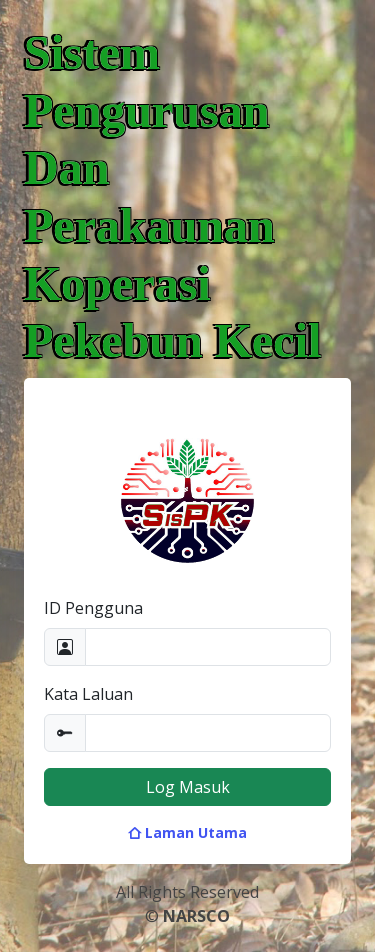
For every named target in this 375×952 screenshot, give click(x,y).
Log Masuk (188, 787)
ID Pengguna (93, 608)
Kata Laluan (88, 694)
